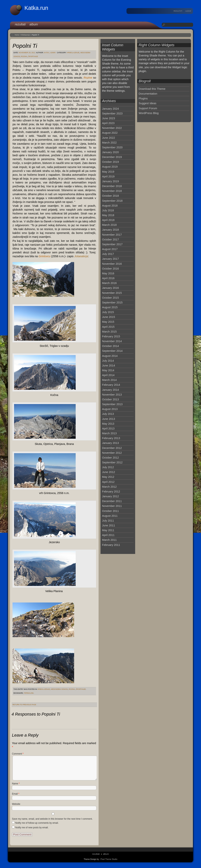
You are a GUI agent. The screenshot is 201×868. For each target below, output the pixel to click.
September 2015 (112, 302)
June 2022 (108, 138)
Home (17, 35)
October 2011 (110, 511)
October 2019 (110, 162)
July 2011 (108, 521)
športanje (33, 56)
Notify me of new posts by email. (32, 828)
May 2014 (108, 370)
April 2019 (108, 176)
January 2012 (110, 496)
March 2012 (109, 487)
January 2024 (110, 109)
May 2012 (108, 477)
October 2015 (110, 298)
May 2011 (108, 530)
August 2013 (110, 409)
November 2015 (112, 293)
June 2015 (108, 317)
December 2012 (112, 448)
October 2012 (110, 458)
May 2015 (108, 322)
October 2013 (110, 399)
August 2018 (110, 206)
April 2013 (108, 429)
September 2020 (112, 147)
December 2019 (112, 157)
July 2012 (108, 467)
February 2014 (111, 385)
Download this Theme (152, 89)
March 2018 (109, 225)
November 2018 (112, 191)
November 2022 (112, 128)
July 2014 (108, 361)
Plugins (143, 98)
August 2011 (110, 516)
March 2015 (109, 332)
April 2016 (108, 278)
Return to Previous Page (24, 705)
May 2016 (108, 273)
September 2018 (112, 201)
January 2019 (110, 181)
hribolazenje (26, 35)
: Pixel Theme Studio (108, 859)
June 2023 (108, 118)
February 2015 (111, 336)
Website (16, 804)
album (188, 11)
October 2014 (110, 346)
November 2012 (112, 453)
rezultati (178, 11)
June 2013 (108, 419)
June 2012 (108, 472)
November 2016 (112, 264)
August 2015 (110, 307)
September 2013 (112, 404)
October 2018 (110, 196)
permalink (29, 693)
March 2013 (109, 433)
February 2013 (111, 438)
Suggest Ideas (147, 103)
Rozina (24, 56)
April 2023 (108, 123)
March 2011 (109, 540)
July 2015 (108, 312)
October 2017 (110, 239)
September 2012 (112, 462)
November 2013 (112, 395)
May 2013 (108, 424)
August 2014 (110, 356)
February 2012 (111, 492)
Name (16, 784)
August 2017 (110, 249)
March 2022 (109, 143)
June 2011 (108, 525)
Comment (18, 754)
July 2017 (108, 254)
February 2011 (111, 545)
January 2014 (110, 390)
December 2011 (112, 501)
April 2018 (108, 220)
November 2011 (112, 506)
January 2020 (110, 152)
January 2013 (110, 443)
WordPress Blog (149, 113)
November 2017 (112, 235)
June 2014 (108, 366)
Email (16, 794)
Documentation (148, 94)
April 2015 (108, 327)
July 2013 (108, 414)
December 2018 (112, 186)
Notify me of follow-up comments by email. (37, 823)
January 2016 (110, 288)
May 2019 (108, 172)
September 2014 (112, 351)
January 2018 (110, 230)
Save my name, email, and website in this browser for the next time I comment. (52, 819)
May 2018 (108, 215)
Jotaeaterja (81, 256)
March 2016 (109, 283)
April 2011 (108, 535)
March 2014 (109, 380)
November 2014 (112, 341)
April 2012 (108, 482)
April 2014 (108, 375)
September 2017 (112, 244)
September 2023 (112, 113)
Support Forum (148, 108)
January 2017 (110, 259)
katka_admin (50, 53)
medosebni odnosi (59, 689)
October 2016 (110, 269)
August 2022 (110, 133)
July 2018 (108, 210)
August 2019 (110, 167)
